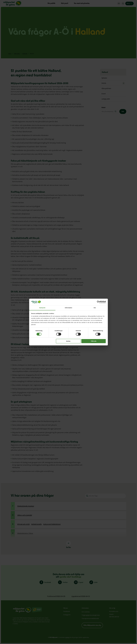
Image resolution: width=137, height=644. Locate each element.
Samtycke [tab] (42, 308)
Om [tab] (95, 308)
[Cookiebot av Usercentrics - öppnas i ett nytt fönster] (98, 302)
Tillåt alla (93, 341)
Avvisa (68, 341)
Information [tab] (68, 308)
